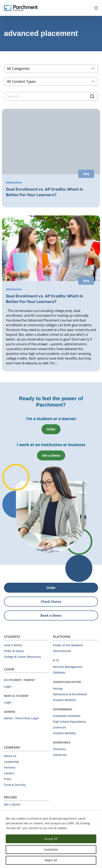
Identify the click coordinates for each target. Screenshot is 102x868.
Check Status (51, 602)
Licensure (59, 727)
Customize (51, 849)
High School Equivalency (69, 722)
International (62, 651)
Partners (10, 767)
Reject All (51, 860)
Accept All (51, 839)
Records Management (68, 667)
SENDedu (59, 673)
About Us (10, 756)
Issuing (58, 688)
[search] (51, 96)
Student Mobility (64, 700)
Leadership (11, 762)
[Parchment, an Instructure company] (21, 8)
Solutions (59, 749)
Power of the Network (68, 645)
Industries (60, 755)
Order (51, 429)
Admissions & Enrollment (70, 694)
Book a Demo (51, 615)
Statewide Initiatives (67, 716)
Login (8, 686)
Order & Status (14, 651)
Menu (96, 8)
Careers (9, 773)
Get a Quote (12, 804)
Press (8, 779)
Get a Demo (51, 455)
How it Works (13, 645)
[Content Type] (51, 81)
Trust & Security (15, 785)
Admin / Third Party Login (21, 718)
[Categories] (51, 69)
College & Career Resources (22, 657)
